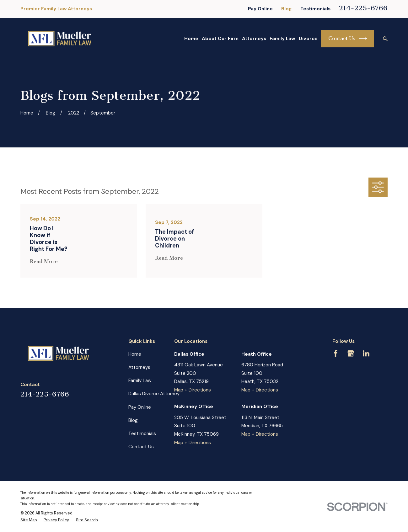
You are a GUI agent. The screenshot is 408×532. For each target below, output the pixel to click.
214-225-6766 (363, 8)
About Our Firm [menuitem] (220, 39)
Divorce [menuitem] (308, 39)
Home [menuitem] (191, 39)
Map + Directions (193, 390)
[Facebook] (336, 353)
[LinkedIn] (366, 353)
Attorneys (139, 367)
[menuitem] (29, 520)
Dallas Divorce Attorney (154, 394)
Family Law (140, 380)
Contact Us (348, 39)
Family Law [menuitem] (282, 39)
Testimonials (315, 9)
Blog (286, 9)
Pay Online (260, 9)
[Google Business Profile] (351, 353)
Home (135, 354)
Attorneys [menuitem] (254, 39)
